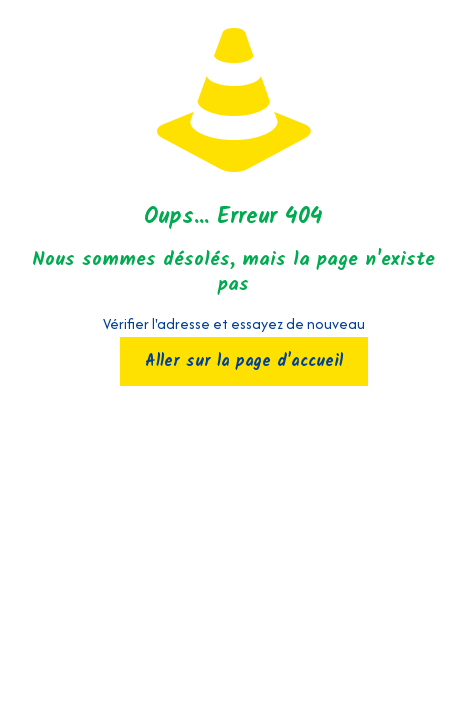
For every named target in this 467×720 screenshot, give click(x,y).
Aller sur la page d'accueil (244, 361)
